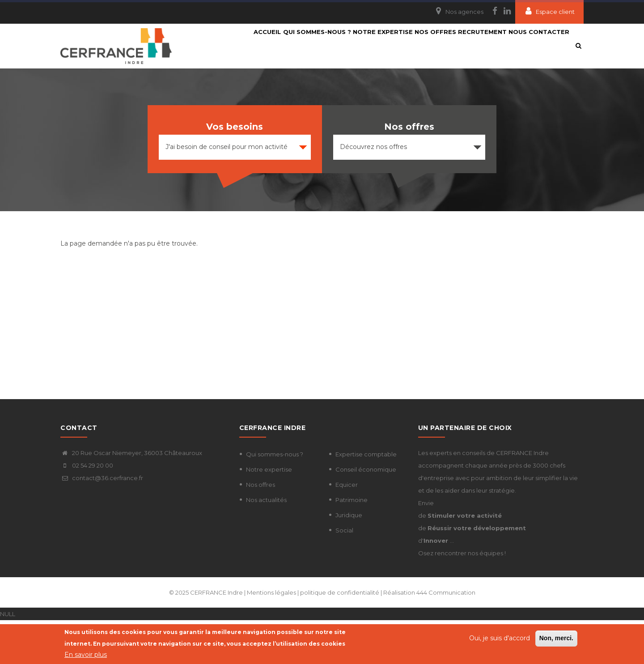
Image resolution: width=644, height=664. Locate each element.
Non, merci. (556, 639)
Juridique (349, 559)
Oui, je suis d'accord (500, 639)
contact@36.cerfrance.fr (102, 522)
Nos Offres (426, 46)
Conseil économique (366, 513)
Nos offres (261, 528)
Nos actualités (266, 544)
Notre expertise (364, 46)
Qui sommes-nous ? (290, 46)
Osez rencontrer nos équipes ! (462, 597)
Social (344, 574)
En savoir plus (86, 655)
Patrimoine (352, 544)
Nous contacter (248, 90)
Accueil (231, 46)
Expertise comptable (366, 498)
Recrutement (482, 46)
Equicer (347, 528)
